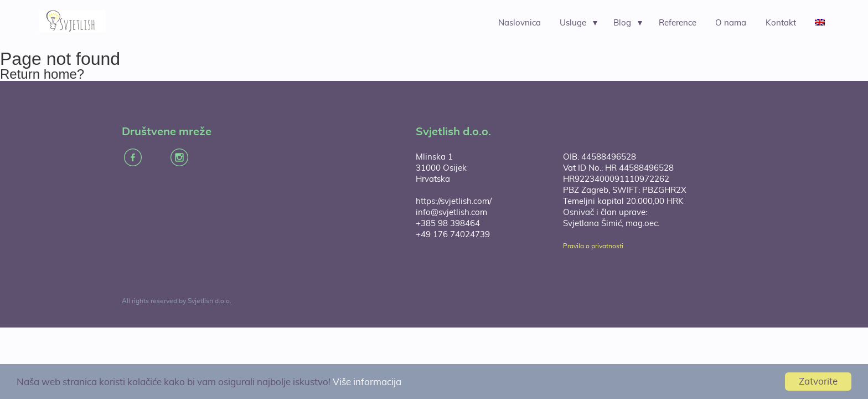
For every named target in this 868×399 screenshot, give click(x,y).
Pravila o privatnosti (593, 246)
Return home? (42, 74)
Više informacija (367, 382)
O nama (731, 23)
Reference (678, 23)
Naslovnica (520, 23)
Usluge (573, 23)
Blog (622, 23)
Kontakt (781, 23)
